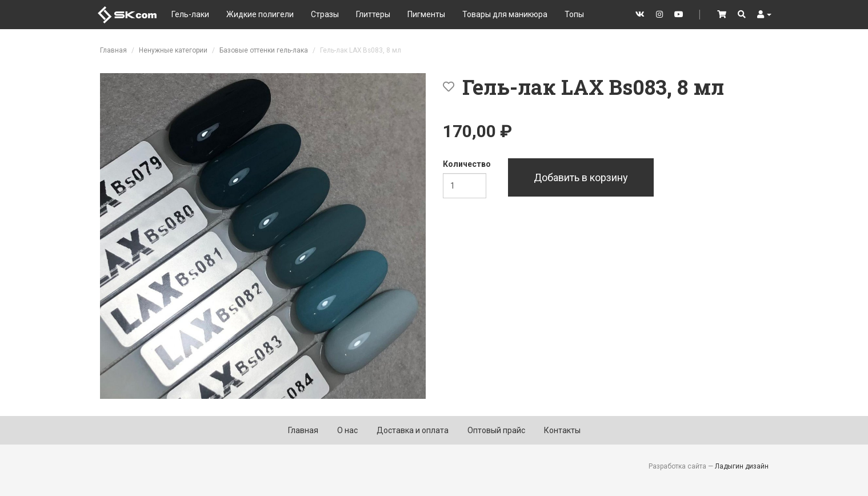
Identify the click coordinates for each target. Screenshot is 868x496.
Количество (467, 164)
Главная (113, 50)
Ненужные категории (173, 50)
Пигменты (426, 14)
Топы (574, 14)
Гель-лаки (190, 14)
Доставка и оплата (413, 430)
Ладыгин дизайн (742, 466)
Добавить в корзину (581, 177)
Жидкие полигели (260, 14)
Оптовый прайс (496, 430)
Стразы (325, 14)
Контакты (562, 430)
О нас (347, 430)
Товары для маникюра (505, 14)
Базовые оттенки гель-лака (264, 50)
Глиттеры (373, 14)
